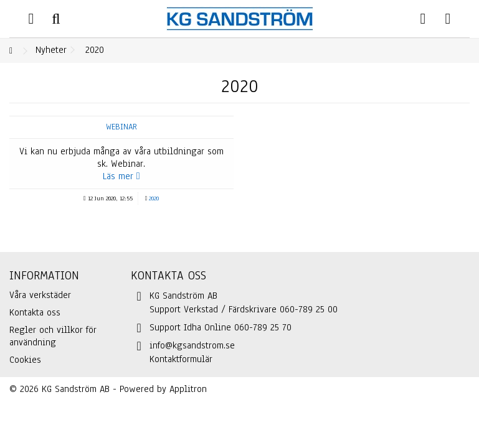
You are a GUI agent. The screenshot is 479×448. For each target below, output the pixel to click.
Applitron (188, 389)
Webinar (121, 127)
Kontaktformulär (181, 359)
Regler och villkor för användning (53, 336)
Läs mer (121, 176)
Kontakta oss (35, 312)
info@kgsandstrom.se (192, 345)
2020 (154, 198)
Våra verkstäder (40, 295)
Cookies (25, 360)
